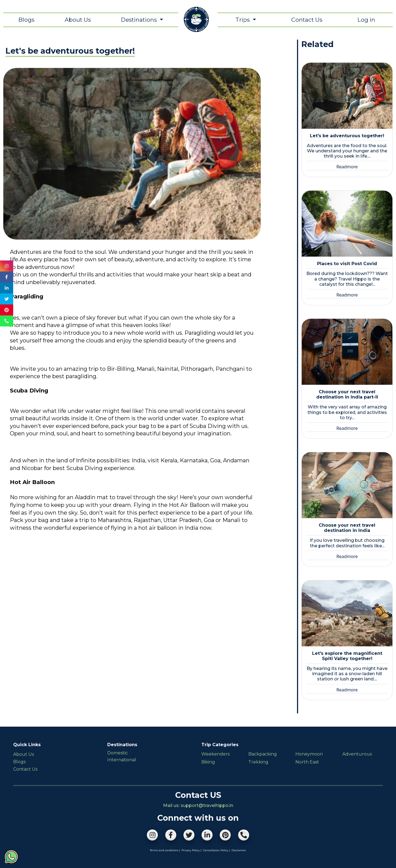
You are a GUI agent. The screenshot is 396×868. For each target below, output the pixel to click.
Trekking (258, 762)
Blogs (26, 20)
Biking (208, 762)
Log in (366, 20)
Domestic (118, 753)
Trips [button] (243, 20)
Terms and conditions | (165, 850)
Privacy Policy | (191, 850)
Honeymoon (309, 754)
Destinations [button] (140, 20)
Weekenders (215, 754)
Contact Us (307, 20)
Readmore (347, 167)
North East (307, 762)
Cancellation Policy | (216, 850)
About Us (78, 20)
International (122, 760)
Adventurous (357, 754)
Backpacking (263, 754)
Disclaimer (239, 850)
